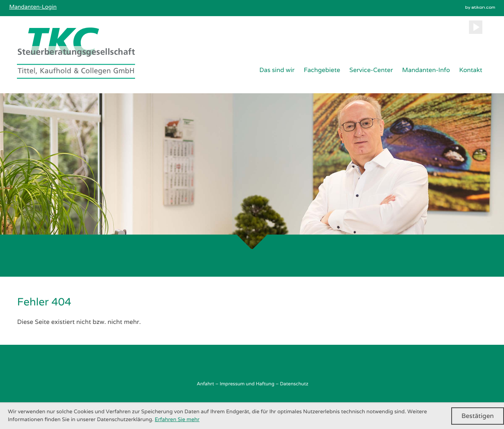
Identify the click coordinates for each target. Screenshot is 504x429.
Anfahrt (205, 384)
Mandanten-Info (426, 70)
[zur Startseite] (76, 53)
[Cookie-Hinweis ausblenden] (478, 416)
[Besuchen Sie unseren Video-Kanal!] (476, 27)
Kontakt (471, 70)
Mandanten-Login (33, 7)
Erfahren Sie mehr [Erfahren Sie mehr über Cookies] (177, 420)
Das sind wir (277, 70)
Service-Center (371, 70)
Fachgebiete (322, 70)
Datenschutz (294, 384)
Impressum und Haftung (247, 384)
